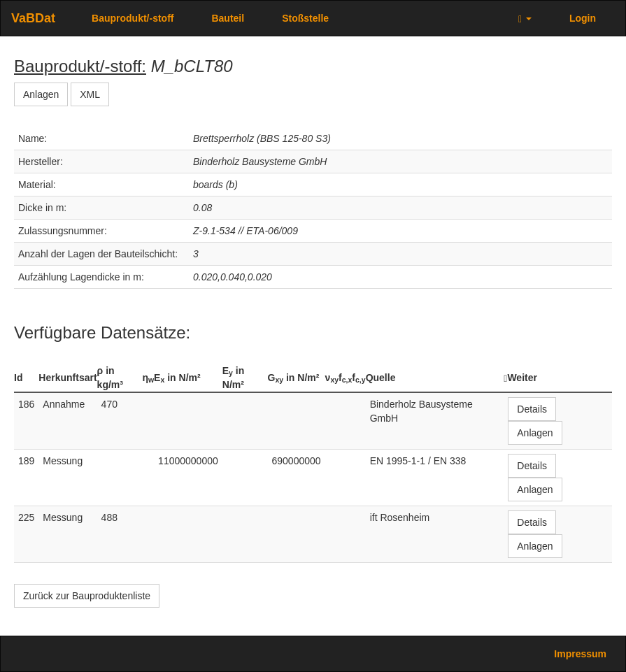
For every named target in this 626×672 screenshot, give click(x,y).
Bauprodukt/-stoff (133, 18)
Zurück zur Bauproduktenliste (87, 596)
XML (90, 94)
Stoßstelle (305, 18)
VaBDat (33, 18)
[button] (525, 18)
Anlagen (41, 94)
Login (583, 18)
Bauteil (228, 18)
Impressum (580, 654)
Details (532, 409)
